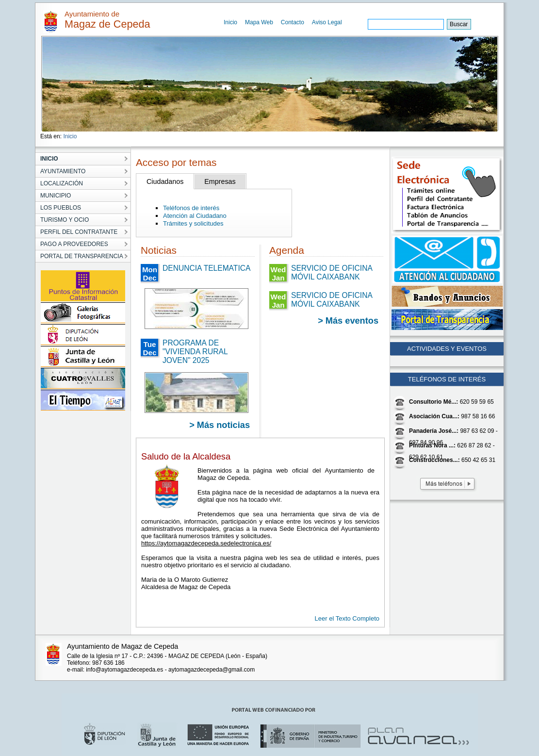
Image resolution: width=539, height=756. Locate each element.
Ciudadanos (165, 181)
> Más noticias (220, 425)
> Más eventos (348, 321)
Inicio (230, 22)
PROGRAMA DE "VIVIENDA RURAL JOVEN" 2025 (195, 352)
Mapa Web (259, 22)
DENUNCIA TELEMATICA (206, 268)
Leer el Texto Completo (347, 618)
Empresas (220, 181)
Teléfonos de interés (191, 208)
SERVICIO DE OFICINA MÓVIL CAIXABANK (332, 272)
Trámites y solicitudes (193, 223)
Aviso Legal (327, 22)
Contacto (293, 22)
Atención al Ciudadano (195, 216)
